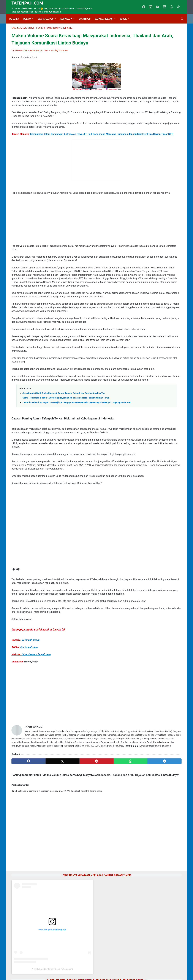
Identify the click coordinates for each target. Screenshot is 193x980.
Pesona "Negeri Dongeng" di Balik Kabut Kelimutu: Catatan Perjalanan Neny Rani (158, 454)
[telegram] (114, 864)
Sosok (125, 19)
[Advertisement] (68, 243)
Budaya (29, 19)
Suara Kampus (48, 19)
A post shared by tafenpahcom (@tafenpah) (161, 106)
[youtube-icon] (159, 7)
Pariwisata (68, 19)
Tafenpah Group (31, 732)
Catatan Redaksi (106, 19)
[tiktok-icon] (179, 7)
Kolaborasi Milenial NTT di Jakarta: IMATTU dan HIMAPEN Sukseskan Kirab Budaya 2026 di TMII (158, 393)
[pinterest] (68, 864)
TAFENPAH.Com (27, 3)
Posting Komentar (59, 60)
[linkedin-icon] (166, 7)
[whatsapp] (91, 864)
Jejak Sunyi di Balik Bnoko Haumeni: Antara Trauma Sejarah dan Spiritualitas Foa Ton (64, 457)
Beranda (16, 19)
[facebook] (23, 864)
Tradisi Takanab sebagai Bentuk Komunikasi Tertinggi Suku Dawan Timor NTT (157, 476)
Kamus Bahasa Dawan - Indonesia (157, 374)
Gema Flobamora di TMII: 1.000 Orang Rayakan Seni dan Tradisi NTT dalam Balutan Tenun (66, 461)
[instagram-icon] (152, 7)
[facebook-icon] (146, 7)
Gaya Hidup (87, 19)
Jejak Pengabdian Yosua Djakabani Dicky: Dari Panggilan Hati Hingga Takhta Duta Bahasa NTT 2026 (158, 519)
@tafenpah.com (29, 739)
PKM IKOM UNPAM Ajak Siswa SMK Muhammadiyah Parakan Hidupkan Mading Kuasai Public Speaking (158, 541)
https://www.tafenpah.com (36, 746)
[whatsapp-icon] (173, 7)
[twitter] (46, 864)
